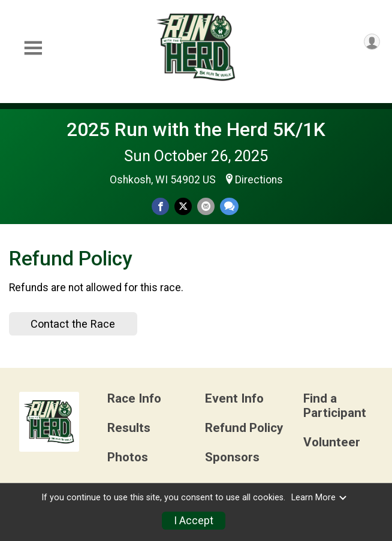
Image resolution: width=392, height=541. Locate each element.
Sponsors (232, 457)
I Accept (194, 521)
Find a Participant (335, 406)
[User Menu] (372, 42)
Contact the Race (73, 324)
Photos (128, 457)
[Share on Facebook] (160, 206)
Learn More (319, 498)
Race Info (134, 399)
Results (129, 428)
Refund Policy (244, 428)
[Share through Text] (229, 206)
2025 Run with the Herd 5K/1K (196, 129)
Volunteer (332, 442)
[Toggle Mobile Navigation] (33, 48)
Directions (259, 180)
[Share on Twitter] (183, 206)
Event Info (234, 399)
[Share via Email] (206, 206)
